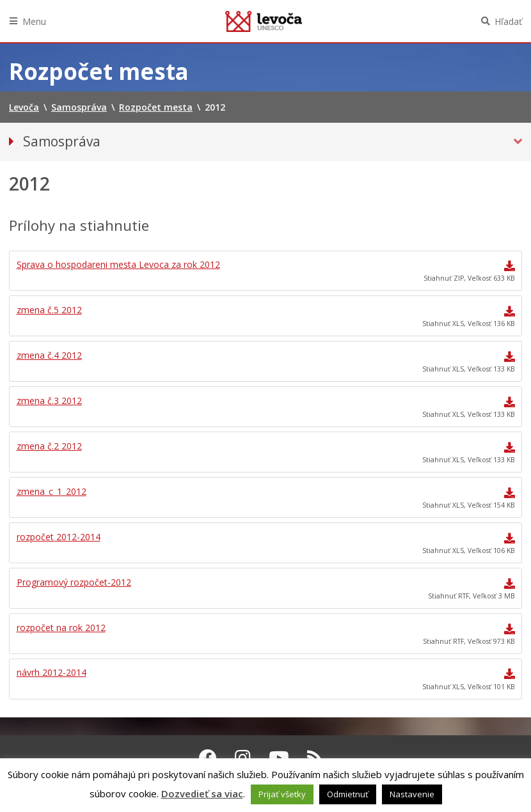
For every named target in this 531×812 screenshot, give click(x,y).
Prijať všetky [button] (282, 794)
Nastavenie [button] (412, 794)
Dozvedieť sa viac (202, 793)
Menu (34, 21)
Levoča (264, 21)
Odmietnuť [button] (348, 794)
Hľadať (508, 21)
